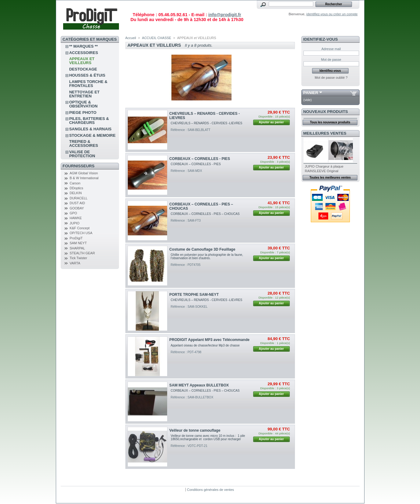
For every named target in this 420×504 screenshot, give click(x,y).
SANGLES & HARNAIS (90, 129)
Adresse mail (331, 49)
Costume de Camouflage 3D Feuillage (202, 249)
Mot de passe (331, 60)
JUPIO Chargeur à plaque (324, 166)
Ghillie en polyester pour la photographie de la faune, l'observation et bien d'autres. (207, 256)
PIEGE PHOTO (83, 112)
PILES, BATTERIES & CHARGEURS (89, 121)
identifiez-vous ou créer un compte (332, 14)
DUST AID (77, 203)
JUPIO (74, 223)
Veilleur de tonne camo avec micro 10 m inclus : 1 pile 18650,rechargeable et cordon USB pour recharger (208, 437)
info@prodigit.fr (225, 15)
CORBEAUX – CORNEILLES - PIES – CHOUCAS (205, 214)
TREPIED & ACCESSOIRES (84, 143)
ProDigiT (76, 238)
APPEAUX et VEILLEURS (82, 61)
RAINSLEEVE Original (321, 171)
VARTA (75, 263)
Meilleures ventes (325, 133)
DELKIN (76, 193)
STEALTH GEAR (82, 253)
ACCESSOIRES (84, 53)
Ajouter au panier (271, 122)
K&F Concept (79, 228)
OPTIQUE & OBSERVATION (83, 104)
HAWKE (76, 218)
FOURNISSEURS (79, 166)
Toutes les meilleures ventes (330, 178)
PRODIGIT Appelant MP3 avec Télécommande (209, 340)
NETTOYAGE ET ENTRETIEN (84, 94)
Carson (75, 183)
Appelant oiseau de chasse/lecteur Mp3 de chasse (207, 345)
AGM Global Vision (84, 173)
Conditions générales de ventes (210, 490)
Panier (311, 93)
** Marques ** (84, 46)
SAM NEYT (78, 243)
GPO (73, 213)
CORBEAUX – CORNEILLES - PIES (200, 159)
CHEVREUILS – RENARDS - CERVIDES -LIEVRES (207, 123)
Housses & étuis (87, 75)
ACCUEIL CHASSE (157, 38)
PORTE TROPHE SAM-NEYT (194, 295)
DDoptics (76, 188)
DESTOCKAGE (83, 69)
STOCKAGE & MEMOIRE (92, 135)
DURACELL (79, 198)
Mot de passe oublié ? (331, 78)
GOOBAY (77, 208)
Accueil (131, 38)
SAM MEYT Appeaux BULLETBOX (199, 385)
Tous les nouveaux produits (330, 122)
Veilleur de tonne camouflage (195, 430)
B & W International (84, 178)
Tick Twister (78, 258)
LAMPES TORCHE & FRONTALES (88, 84)
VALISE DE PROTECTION (82, 154)
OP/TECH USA (81, 233)
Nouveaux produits (326, 112)
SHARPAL (77, 248)
